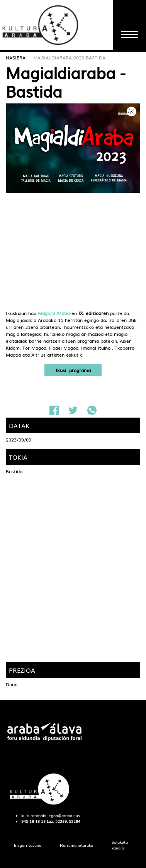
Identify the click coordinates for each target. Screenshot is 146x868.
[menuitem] (28, 845)
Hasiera (16, 58)
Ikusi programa (73, 370)
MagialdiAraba (54, 313)
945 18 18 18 (33, 821)
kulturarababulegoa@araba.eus (51, 816)
